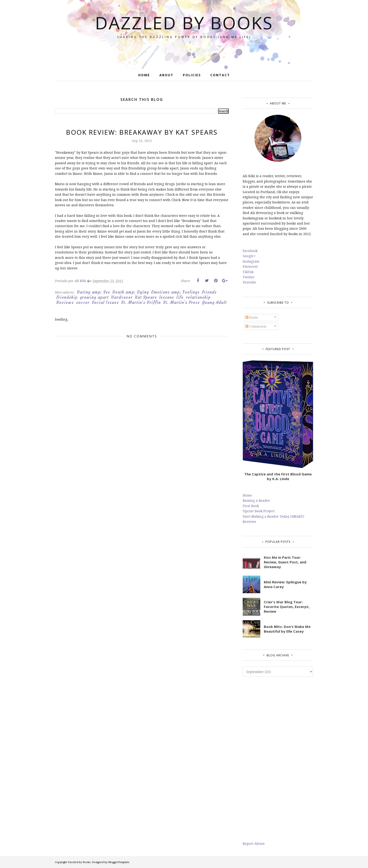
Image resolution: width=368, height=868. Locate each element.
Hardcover (122, 297)
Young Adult (214, 302)
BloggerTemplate (119, 862)
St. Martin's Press (181, 302)
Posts (252, 317)
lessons (167, 297)
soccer (83, 302)
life (180, 297)
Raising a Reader (256, 500)
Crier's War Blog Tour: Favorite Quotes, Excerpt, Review (287, 607)
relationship (198, 297)
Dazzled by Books (184, 23)
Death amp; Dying (131, 292)
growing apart (94, 297)
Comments (256, 326)
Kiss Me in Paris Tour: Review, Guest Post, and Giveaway (285, 562)
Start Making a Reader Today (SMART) (273, 516)
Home (247, 495)
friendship (67, 297)
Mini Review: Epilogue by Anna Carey (285, 584)
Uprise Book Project (259, 511)
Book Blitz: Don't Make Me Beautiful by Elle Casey (287, 629)
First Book (251, 506)
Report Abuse (254, 843)
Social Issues (105, 302)
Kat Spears (146, 297)
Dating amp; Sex (94, 292)
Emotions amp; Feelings (175, 292)
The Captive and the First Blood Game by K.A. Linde (278, 476)
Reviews (65, 302)
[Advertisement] (278, 759)
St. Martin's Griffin (141, 302)
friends (209, 292)
